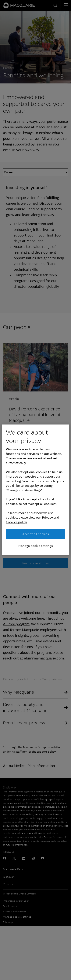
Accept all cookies (36, 534)
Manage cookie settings (36, 546)
